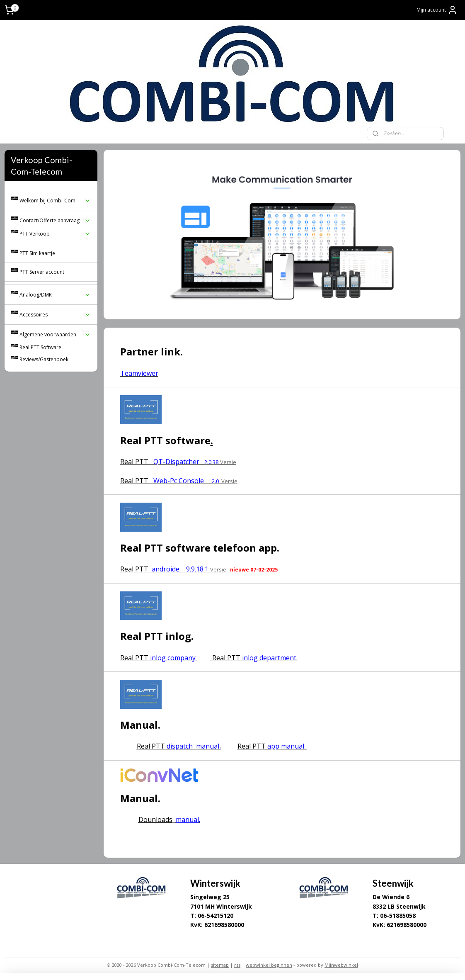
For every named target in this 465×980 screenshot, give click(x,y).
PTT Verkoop (55, 234)
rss (237, 965)
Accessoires (55, 315)
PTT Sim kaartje (37, 253)
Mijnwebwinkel (341, 965)
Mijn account (437, 10)
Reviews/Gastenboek (44, 359)
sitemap (220, 965)
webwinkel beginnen (269, 965)
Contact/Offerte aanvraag (55, 220)
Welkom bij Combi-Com (55, 201)
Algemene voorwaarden (55, 334)
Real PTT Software (40, 347)
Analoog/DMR (55, 295)
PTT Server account (42, 272)
